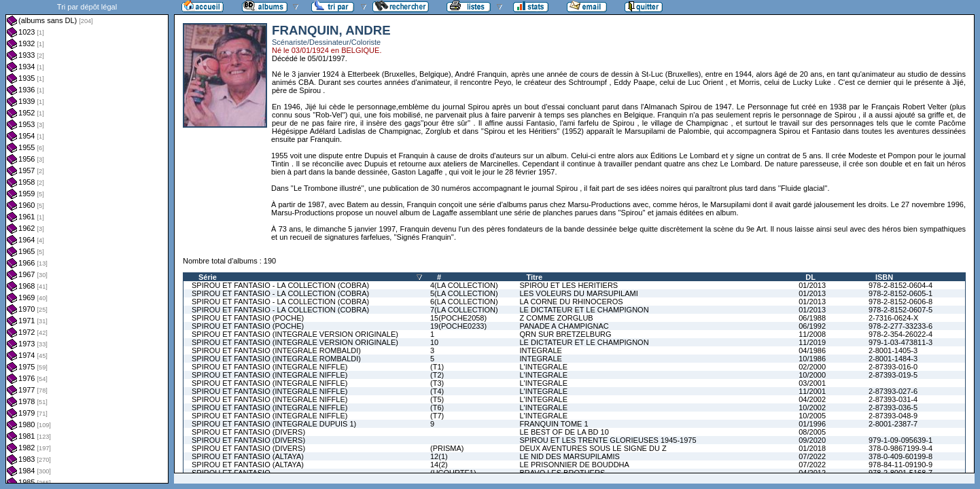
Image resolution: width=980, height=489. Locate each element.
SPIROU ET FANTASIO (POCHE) (248, 318)
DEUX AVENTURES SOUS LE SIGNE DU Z (593, 448)
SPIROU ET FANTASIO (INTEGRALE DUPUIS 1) (274, 424)
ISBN (884, 277)
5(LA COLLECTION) (464, 293)
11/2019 (812, 342)
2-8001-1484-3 (893, 359)
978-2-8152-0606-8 (900, 302)
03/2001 (812, 383)
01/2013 (812, 285)
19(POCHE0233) (458, 326)
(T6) (437, 407)
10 (434, 342)
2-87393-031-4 (893, 399)
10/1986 (812, 359)
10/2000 (812, 375)
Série (208, 277)
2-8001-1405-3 (893, 350)
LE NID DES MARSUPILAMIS (570, 456)
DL (810, 277)
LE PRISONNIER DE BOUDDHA (575, 465)
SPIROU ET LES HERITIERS (569, 285)
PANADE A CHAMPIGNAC (564, 326)
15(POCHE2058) (458, 318)
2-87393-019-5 (893, 375)
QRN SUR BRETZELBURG (566, 334)
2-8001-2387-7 (893, 424)
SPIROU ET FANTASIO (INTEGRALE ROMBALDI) (276, 350)
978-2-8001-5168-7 (900, 473)
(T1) (437, 367)
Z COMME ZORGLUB (557, 318)
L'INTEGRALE (544, 367)
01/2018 (812, 448)
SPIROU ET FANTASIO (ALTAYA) (248, 456)
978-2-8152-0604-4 (900, 285)
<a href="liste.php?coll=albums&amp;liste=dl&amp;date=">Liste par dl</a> (87, 242)
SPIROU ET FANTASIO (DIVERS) (248, 432)
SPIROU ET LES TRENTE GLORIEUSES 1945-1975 (608, 440)
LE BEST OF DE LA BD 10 (564, 432)
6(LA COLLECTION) (464, 302)
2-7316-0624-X (893, 318)
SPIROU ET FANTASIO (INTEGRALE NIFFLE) (269, 367)
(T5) (437, 399)
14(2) (439, 465)
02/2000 (812, 367)
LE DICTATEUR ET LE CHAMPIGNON (584, 310)
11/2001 (812, 391)
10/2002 (812, 407)
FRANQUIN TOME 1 (554, 424)
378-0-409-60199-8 (900, 456)
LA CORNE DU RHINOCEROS (572, 302)
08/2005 (812, 432)
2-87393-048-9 (893, 416)
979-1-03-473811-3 (900, 342)
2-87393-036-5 (893, 407)
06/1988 (812, 318)
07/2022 (812, 456)
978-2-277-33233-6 (900, 326)
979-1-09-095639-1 (900, 440)
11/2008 (812, 334)
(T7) (437, 416)
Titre (535, 277)
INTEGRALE (541, 350)
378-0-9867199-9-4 (900, 448)
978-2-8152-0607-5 (900, 310)
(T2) (437, 375)
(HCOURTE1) (453, 473)
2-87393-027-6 (893, 391)
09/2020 (812, 440)
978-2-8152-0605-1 (900, 293)
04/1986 (812, 350)
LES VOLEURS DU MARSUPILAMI (579, 293)
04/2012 (812, 473)
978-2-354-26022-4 (900, 334)
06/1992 (812, 326)
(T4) (437, 391)
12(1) (439, 456)
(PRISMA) (447, 448)
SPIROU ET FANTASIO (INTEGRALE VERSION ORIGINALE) (295, 334)
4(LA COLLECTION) (464, 285)
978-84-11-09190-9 (900, 465)
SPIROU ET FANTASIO (231, 473)
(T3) (437, 383)
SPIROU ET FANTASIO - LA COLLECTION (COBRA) (280, 285)
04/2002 (812, 399)
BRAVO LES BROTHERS (563, 473)
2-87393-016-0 (893, 367)
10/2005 (812, 416)
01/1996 (812, 424)
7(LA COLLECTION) (464, 310)
